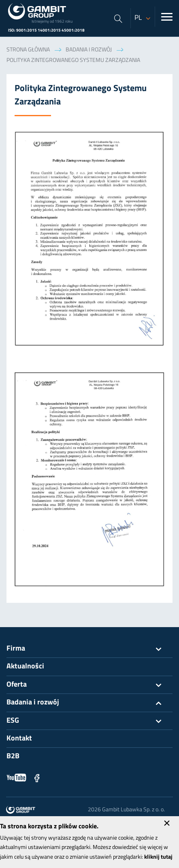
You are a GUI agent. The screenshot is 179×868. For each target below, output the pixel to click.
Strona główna (28, 50)
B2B (13, 756)
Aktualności (25, 667)
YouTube (17, 778)
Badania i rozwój (89, 50)
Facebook (37, 778)
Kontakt (19, 739)
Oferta (89, 685)
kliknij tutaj (158, 857)
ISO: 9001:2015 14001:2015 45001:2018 (46, 31)
